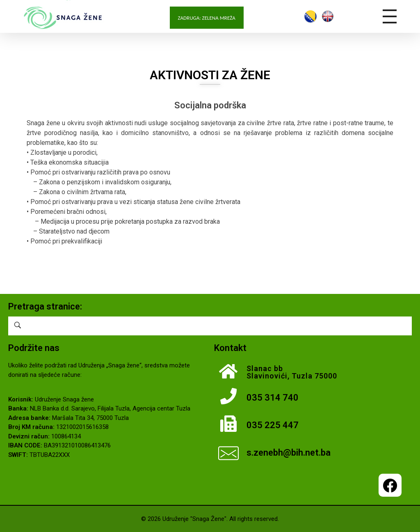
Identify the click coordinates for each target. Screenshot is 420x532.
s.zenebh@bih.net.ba (289, 453)
